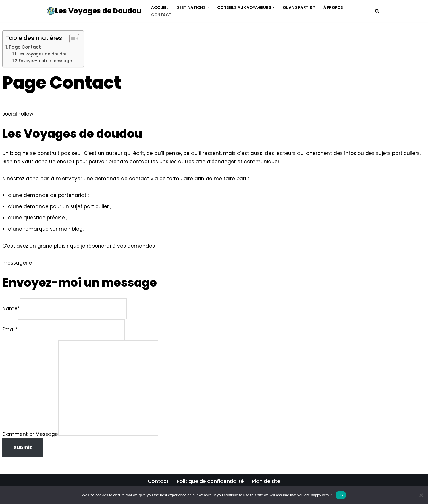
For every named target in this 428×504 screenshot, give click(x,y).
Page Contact (25, 47)
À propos (333, 8)
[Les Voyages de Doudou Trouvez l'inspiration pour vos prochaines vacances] (94, 11)
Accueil (160, 8)
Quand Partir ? (299, 8)
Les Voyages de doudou (43, 54)
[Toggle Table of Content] (71, 39)
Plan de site (266, 481)
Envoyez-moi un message (45, 61)
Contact (161, 15)
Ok (341, 495)
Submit (23, 448)
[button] (208, 7)
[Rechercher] (377, 11)
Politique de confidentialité (210, 481)
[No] (421, 495)
